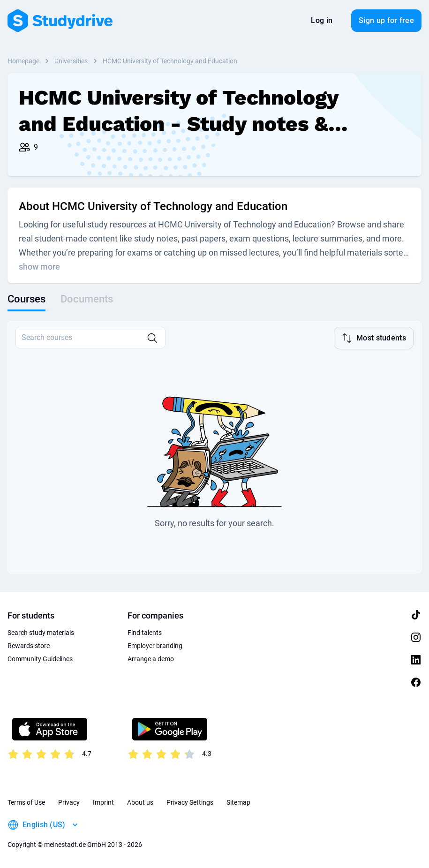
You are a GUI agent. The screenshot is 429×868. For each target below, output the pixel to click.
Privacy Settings (190, 802)
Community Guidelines (40, 659)
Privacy (69, 802)
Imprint (103, 802)
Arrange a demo (151, 659)
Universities (71, 61)
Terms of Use (26, 802)
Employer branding (155, 646)
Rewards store (29, 646)
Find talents (145, 633)
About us (140, 802)
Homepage (23, 61)
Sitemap (238, 802)
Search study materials (41, 633)
